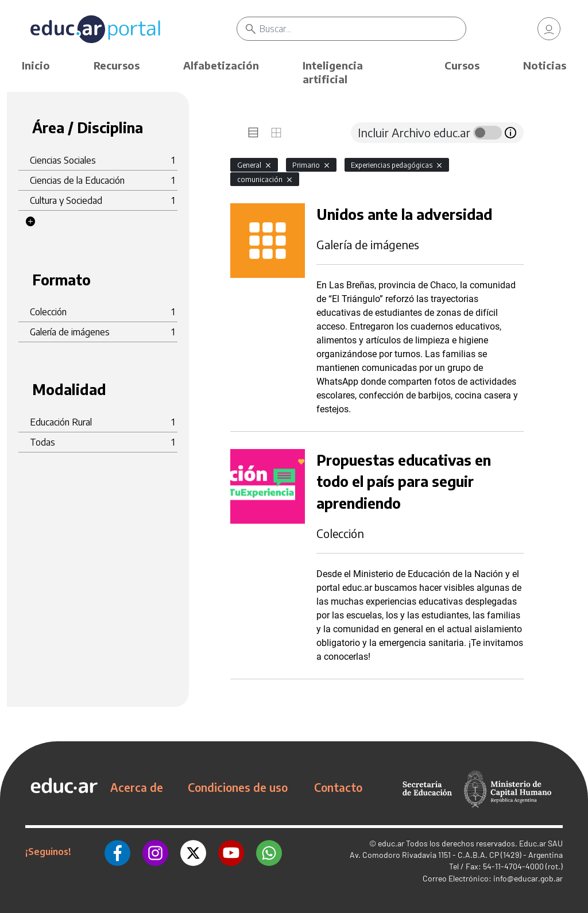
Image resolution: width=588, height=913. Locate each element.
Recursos (117, 65)
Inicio (36, 65)
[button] (30, 222)
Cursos (462, 65)
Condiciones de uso (238, 787)
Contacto (338, 787)
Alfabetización (221, 65)
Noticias (545, 65)
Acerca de (137, 787)
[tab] (253, 133)
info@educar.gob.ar (528, 878)
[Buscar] (362, 29)
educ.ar (391, 843)
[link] (549, 29)
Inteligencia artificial (333, 72)
